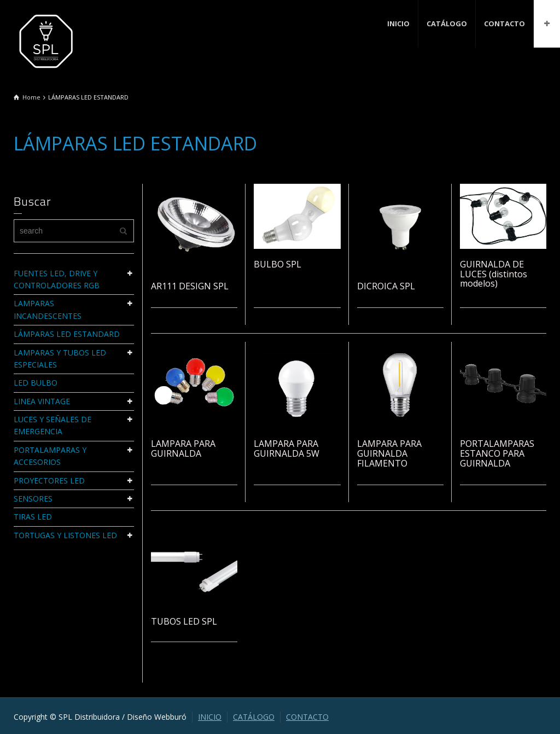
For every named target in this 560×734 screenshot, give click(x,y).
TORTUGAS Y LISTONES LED (65, 535)
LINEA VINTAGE (42, 401)
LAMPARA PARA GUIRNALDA (183, 448)
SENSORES (33, 499)
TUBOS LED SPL (184, 621)
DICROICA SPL (386, 286)
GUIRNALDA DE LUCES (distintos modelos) (494, 274)
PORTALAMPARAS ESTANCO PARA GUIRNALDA (497, 453)
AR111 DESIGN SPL (190, 286)
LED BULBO (36, 383)
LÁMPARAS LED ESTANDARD (67, 334)
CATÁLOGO (447, 24)
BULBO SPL (278, 264)
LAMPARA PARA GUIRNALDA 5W (287, 448)
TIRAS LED (33, 517)
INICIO (398, 24)
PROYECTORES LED (49, 480)
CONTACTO (504, 24)
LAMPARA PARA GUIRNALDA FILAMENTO (389, 453)
